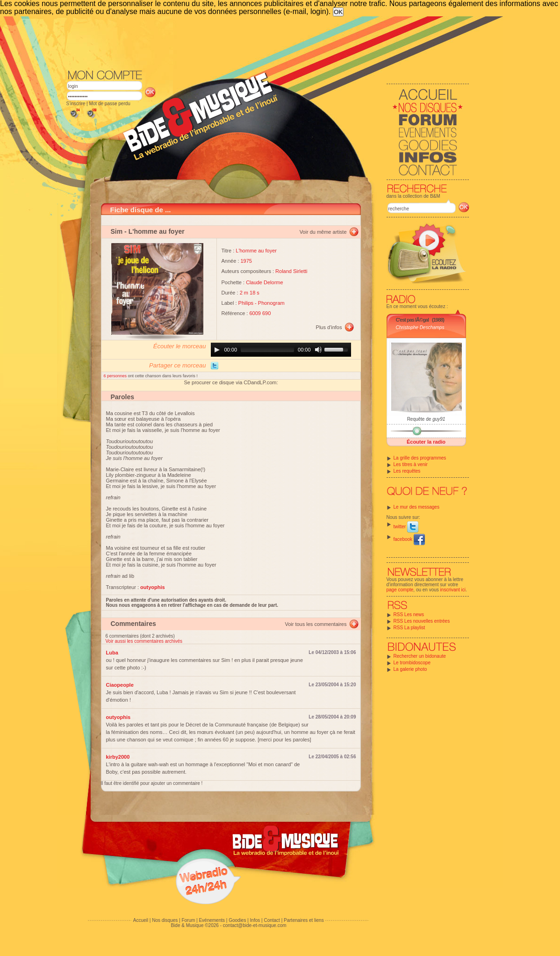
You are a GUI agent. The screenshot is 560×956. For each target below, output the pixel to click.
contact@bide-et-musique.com (255, 925)
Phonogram (271, 303)
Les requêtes (407, 471)
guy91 (439, 419)
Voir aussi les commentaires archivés (144, 641)
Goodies (237, 920)
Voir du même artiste (323, 232)
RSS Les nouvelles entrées (422, 621)
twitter (406, 527)
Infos (255, 920)
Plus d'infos (329, 327)
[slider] (267, 350)
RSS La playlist (409, 628)
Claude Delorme (264, 282)
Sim (117, 231)
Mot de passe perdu (109, 104)
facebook (409, 539)
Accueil (141, 920)
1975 (246, 261)
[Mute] (318, 350)
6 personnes (116, 376)
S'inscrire (76, 104)
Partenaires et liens (304, 920)
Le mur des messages (416, 507)
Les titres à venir (411, 464)
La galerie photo (410, 669)
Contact (272, 920)
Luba (112, 653)
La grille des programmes (420, 458)
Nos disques (165, 920)
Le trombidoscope (412, 663)
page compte (400, 590)
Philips (246, 303)
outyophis (118, 717)
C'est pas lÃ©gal (413, 320)
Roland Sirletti (291, 271)
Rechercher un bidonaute (420, 656)
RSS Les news (409, 615)
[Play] (217, 350)
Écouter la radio (426, 442)
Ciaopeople (120, 685)
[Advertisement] (268, 42)
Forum (188, 920)
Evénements (212, 920)
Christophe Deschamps (420, 327)
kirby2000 (118, 757)
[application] (281, 350)
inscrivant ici (453, 590)
